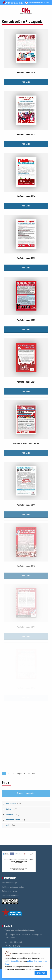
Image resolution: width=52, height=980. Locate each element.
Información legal (10, 883)
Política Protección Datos (13, 887)
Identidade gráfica (15, 820)
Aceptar (41, 973)
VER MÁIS (26, 82)
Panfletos (12, 814)
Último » (32, 774)
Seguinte (21, 774)
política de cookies (12, 961)
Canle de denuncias (11, 896)
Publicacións (13, 804)
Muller (10, 825)
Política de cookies (10, 891)
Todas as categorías (26, 793)
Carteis (11, 809)
